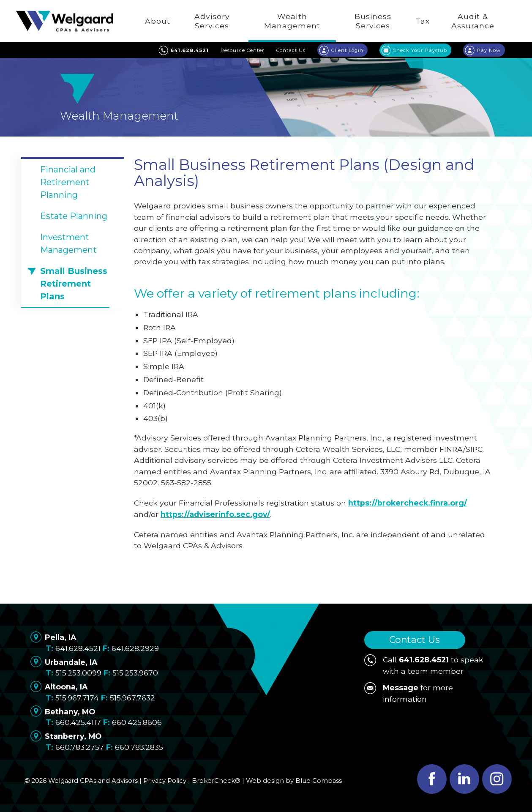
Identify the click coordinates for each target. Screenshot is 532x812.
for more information (409, 693)
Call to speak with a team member (424, 665)
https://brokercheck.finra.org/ (408, 503)
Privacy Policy (165, 781)
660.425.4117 (78, 722)
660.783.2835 (139, 747)
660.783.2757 (80, 747)
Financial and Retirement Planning (68, 182)
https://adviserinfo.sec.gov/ (215, 514)
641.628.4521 (78, 648)
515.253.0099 (78, 673)
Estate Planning (74, 216)
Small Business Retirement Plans (74, 284)
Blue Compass (319, 781)
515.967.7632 (132, 698)
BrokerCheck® (216, 781)
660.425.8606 (137, 722)
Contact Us (415, 640)
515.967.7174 (77, 698)
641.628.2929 (135, 648)
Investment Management (68, 243)
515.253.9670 (135, 673)
